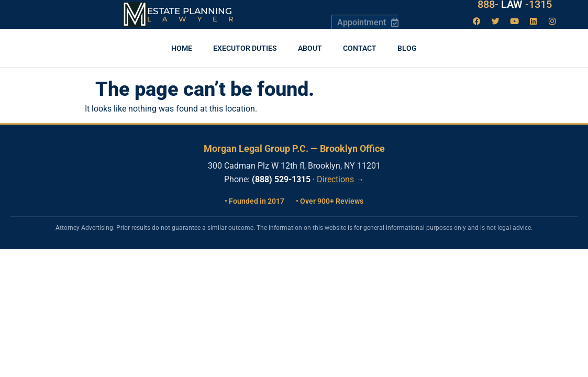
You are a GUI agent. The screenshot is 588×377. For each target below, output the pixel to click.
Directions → (341, 180)
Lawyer (196, 19)
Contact (360, 48)
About (310, 48)
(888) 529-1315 (281, 179)
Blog (407, 48)
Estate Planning (190, 11)
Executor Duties (245, 48)
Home (182, 48)
